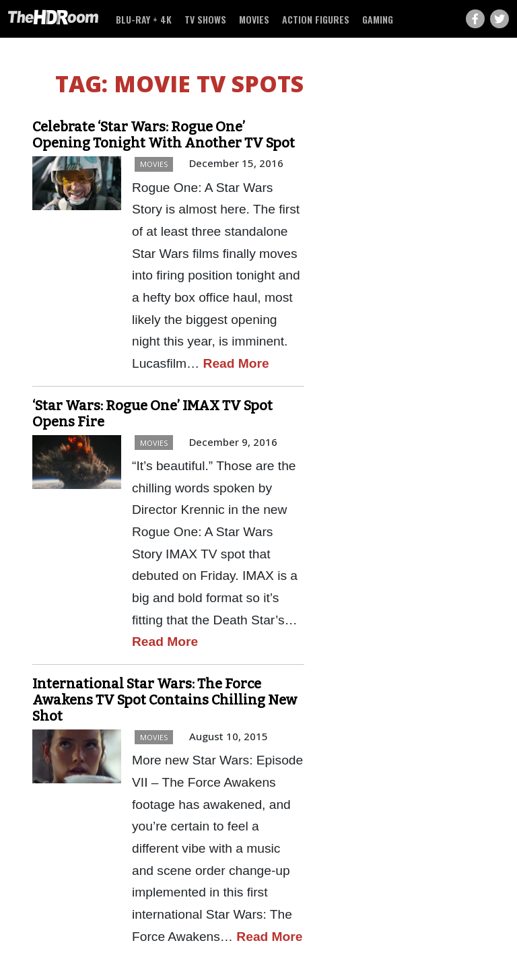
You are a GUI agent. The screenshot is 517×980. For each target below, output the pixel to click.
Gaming (378, 19)
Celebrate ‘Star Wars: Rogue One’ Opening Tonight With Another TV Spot (164, 135)
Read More (236, 363)
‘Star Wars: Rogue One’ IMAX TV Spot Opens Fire (152, 414)
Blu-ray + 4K (144, 19)
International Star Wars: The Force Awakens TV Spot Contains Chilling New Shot (165, 700)
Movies (254, 19)
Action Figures (316, 19)
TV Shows (205, 19)
